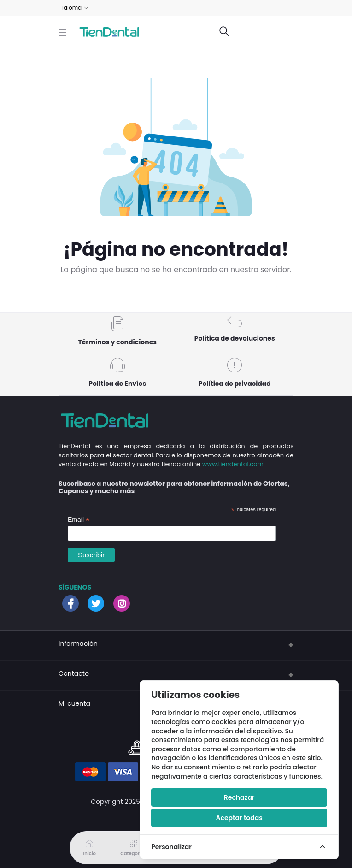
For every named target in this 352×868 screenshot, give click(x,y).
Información (78, 644)
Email (79, 520)
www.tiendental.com (233, 464)
